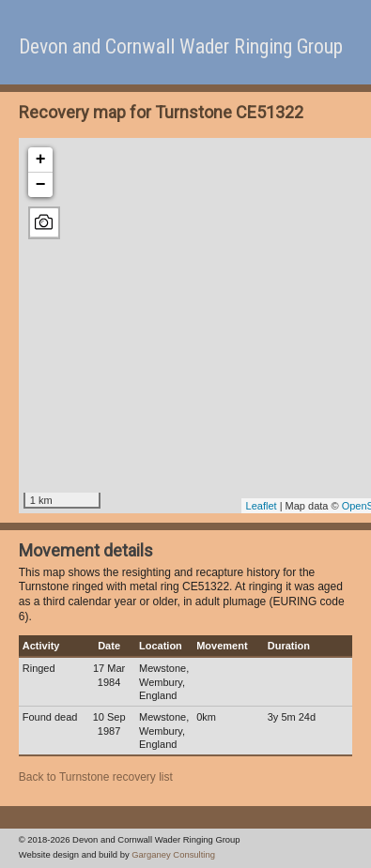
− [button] (41, 185)
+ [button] (41, 160)
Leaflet (262, 506)
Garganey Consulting (173, 854)
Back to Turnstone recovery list (96, 777)
